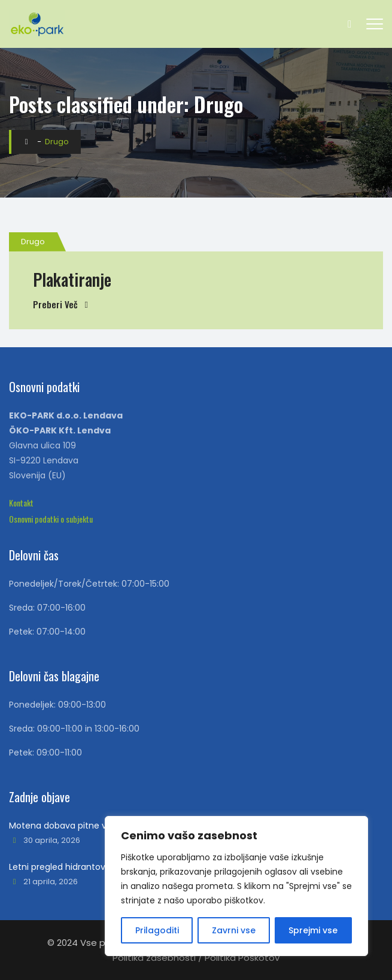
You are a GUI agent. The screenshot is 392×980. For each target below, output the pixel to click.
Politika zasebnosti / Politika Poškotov (196, 958)
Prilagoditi (157, 930)
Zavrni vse (234, 930)
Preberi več (55, 304)
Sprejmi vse (313, 930)
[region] (236, 886)
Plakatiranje (72, 279)
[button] (21, 503)
